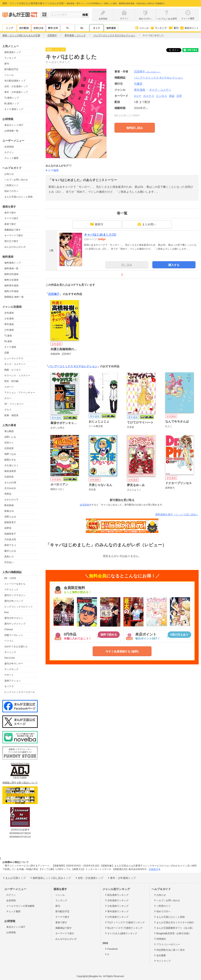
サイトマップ (162, 961)
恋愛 (7, 353)
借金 (172, 96)
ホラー (8, 398)
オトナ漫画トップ (14, 109)
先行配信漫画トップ (15, 81)
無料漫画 (111, 28)
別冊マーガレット (14, 635)
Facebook (111, 949)
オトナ (97, 28)
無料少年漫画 (11, 291)
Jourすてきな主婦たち (16, 647)
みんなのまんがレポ (15, 247)
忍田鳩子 (147, 71)
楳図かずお (10, 460)
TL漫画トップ (12, 98)
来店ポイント (189, 28)
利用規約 (160, 939)
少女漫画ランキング (116, 906)
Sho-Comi (10, 658)
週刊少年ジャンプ (14, 601)
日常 (179, 96)
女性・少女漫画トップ (16, 86)
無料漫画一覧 (11, 268)
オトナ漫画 (10, 347)
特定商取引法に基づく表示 (169, 950)
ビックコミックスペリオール (20, 692)
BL (82, 28)
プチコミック (11, 590)
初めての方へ (11, 191)
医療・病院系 (11, 415)
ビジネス (162, 96)
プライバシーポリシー (167, 944)
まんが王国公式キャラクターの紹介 (174, 922)
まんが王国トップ (14, 878)
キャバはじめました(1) (100, 235)
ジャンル (142, 28)
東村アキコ (10, 545)
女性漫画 (9, 313)
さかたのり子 (11, 500)
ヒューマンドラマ (14, 358)
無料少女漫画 (11, 280)
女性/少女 (38, 28)
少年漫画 (9, 330)
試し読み (127, 265)
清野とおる (10, 517)
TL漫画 (8, 336)
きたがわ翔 (10, 483)
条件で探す (10, 213)
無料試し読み (135, 128)
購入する (174, 265)
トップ (9, 28)
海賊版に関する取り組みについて (20, 783)
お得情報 (11, 932)
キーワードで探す (14, 235)
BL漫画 (8, 341)
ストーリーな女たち (15, 584)
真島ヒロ (9, 557)
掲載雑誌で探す (13, 230)
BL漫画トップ (12, 103)
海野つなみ (10, 454)
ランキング (158, 28)
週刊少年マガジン (14, 618)
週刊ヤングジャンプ (15, 624)
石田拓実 (9, 448)
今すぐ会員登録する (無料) (122, 651)
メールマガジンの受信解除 (20, 906)
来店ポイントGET (14, 125)
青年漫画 (9, 324)
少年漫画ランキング (116, 917)
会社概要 (160, 955)
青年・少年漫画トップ (16, 92)
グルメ (8, 410)
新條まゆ (9, 511)
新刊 (173, 28)
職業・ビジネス (13, 370)
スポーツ (9, 387)
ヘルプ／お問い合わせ (16, 180)
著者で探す (10, 224)
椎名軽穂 (9, 505)
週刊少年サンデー (14, 664)
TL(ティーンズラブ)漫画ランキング (125, 922)
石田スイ (9, 443)
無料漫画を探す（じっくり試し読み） (177, 514)
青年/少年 (53, 28)
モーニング (10, 652)
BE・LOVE (10, 578)
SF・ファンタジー (14, 404)
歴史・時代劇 (11, 381)
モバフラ (9, 686)
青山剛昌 (9, 431)
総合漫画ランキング (116, 895)
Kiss (7, 612)
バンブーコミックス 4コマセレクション (73, 366)
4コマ (138, 96)
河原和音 (9, 477)
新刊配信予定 (11, 69)
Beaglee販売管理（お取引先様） (172, 933)
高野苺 (8, 528)
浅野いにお (10, 437)
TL (68, 28)
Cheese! (9, 629)
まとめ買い (147, 224)
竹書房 (138, 84)
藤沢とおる (10, 551)
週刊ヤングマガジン (15, 595)
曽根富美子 (10, 522)
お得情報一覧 (11, 131)
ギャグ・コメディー (15, 364)
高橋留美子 (10, 534)
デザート (9, 675)
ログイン (9, 152)
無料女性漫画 (11, 274)
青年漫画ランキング (116, 911)
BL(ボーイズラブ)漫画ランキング (123, 928)
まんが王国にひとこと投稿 (18, 197)
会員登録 (9, 147)
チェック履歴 (11, 158)
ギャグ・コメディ (160, 90)
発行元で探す (11, 241)
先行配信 (24, 28)
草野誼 (8, 494)
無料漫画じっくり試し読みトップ (50, 878)
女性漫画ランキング (116, 900)
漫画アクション (13, 681)
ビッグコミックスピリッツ (18, 607)
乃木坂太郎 (10, 539)
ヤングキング (11, 669)
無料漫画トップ (13, 52)
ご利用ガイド (11, 185)
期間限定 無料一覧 (14, 297)
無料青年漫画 (11, 286)
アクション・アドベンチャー (20, 393)
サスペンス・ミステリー (17, 376)
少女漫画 (9, 319)
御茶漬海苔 (10, 471)
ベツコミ (9, 641)
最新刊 (97, 224)
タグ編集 (53, 170)
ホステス (149, 96)
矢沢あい (9, 562)
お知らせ (9, 174)
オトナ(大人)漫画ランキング (121, 933)
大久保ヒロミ (11, 465)
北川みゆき (10, 488)
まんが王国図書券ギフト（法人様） (174, 928)
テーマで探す (11, 218)
